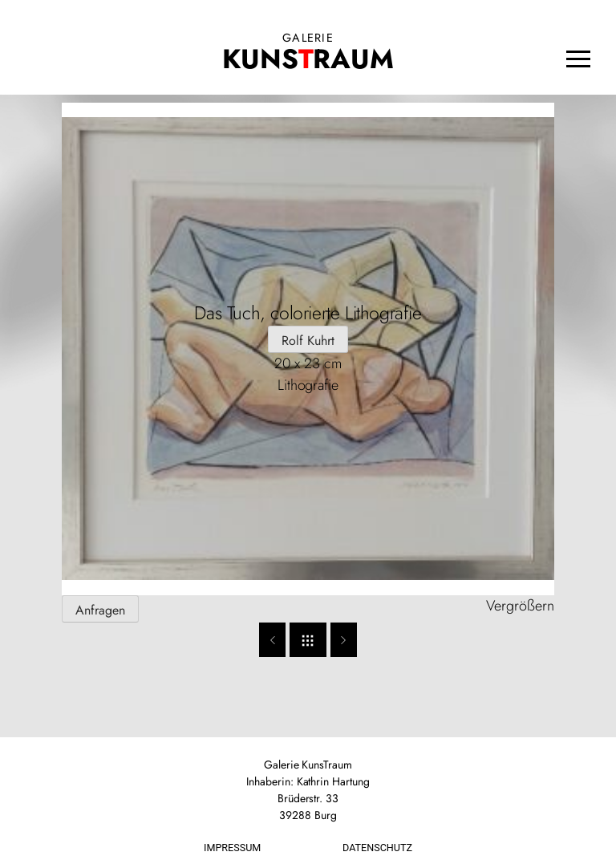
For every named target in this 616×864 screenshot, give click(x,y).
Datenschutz (377, 848)
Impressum (232, 848)
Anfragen (100, 610)
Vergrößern (520, 606)
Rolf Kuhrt (308, 341)
